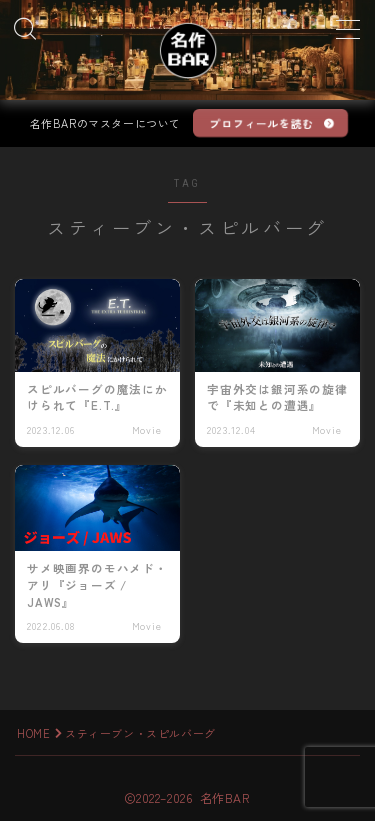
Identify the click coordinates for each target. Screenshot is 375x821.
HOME (33, 733)
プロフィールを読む (262, 123)
